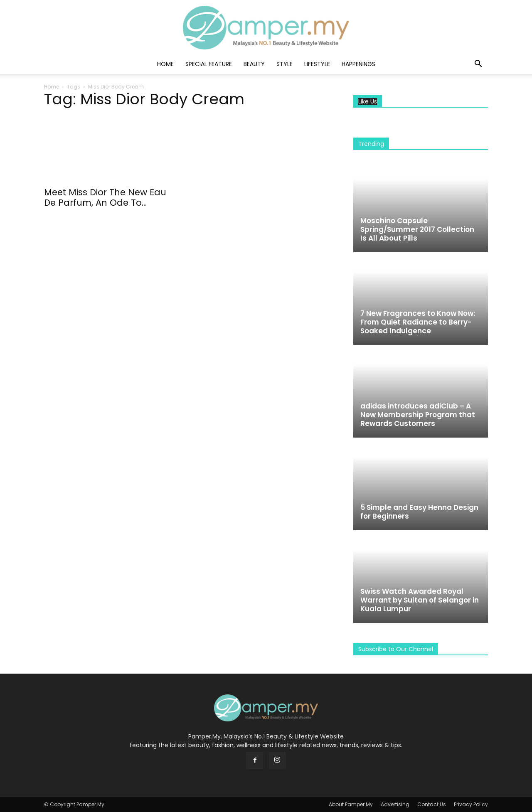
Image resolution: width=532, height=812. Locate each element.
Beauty (254, 64)
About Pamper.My (351, 804)
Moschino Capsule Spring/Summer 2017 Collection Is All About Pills (417, 229)
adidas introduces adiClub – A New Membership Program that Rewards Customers (418, 415)
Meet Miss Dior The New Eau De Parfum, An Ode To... (105, 197)
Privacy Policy (471, 804)
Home (165, 64)
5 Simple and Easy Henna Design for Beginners (419, 512)
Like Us (368, 102)
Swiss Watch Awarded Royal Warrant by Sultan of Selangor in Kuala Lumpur (420, 600)
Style (284, 64)
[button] (478, 65)
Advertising (395, 804)
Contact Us (432, 804)
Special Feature (209, 64)
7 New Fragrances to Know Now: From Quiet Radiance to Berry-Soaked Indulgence (418, 322)
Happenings (358, 64)
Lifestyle (317, 64)
